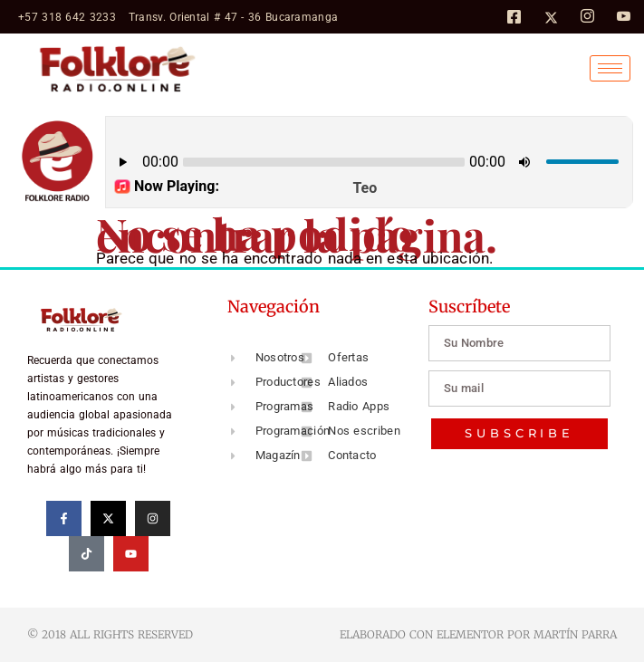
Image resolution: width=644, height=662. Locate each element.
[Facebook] (514, 16)
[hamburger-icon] (610, 68)
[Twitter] (551, 16)
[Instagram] (587, 17)
